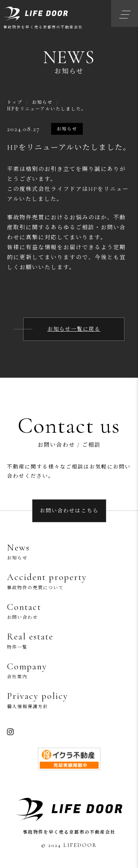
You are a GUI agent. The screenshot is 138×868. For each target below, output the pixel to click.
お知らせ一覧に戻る (74, 329)
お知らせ (42, 102)
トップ (15, 102)
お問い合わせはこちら (69, 511)
